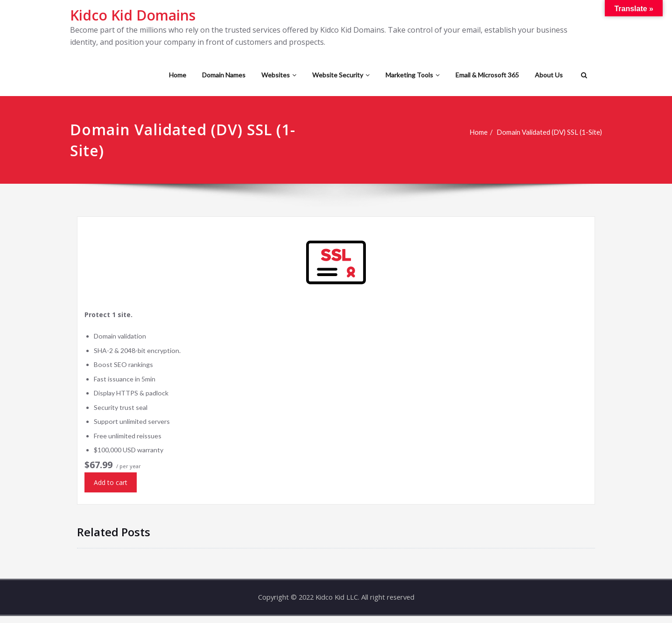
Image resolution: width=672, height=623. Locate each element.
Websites (279, 75)
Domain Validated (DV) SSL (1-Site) (548, 132)
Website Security (341, 75)
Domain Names (224, 75)
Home (178, 75)
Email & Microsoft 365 (487, 75)
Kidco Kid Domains (133, 15)
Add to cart (111, 489)
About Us (549, 75)
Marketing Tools (413, 75)
